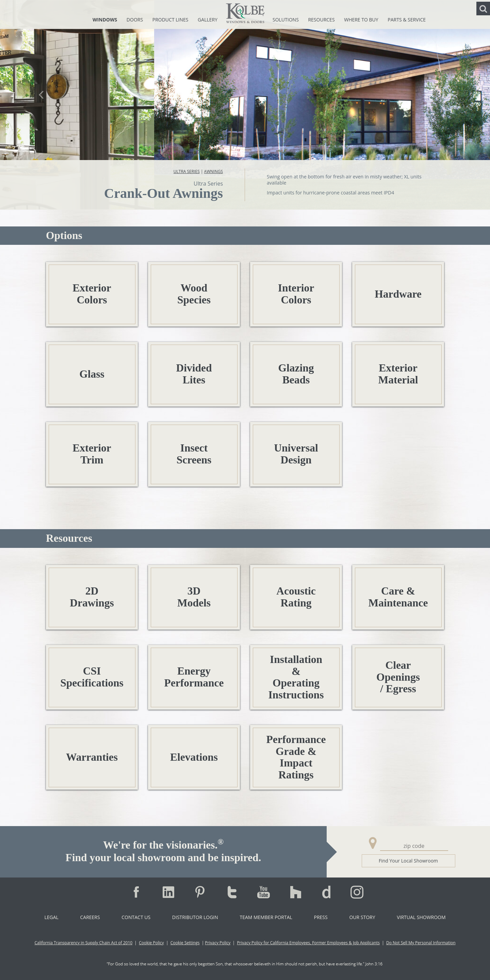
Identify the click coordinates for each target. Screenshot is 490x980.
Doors (135, 20)
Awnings (214, 171)
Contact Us (136, 917)
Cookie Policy (151, 943)
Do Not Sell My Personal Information (421, 943)
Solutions (286, 20)
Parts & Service (407, 20)
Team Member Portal (266, 917)
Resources (322, 20)
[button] (41, 105)
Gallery (208, 20)
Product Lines (171, 20)
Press (321, 917)
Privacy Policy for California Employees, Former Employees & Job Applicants (308, 943)
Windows (105, 20)
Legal (51, 917)
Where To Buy (362, 20)
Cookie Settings (185, 943)
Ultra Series (187, 171)
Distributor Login (195, 917)
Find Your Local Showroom (408, 861)
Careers (90, 917)
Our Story (362, 917)
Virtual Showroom (421, 917)
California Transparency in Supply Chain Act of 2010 (83, 943)
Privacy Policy (218, 943)
